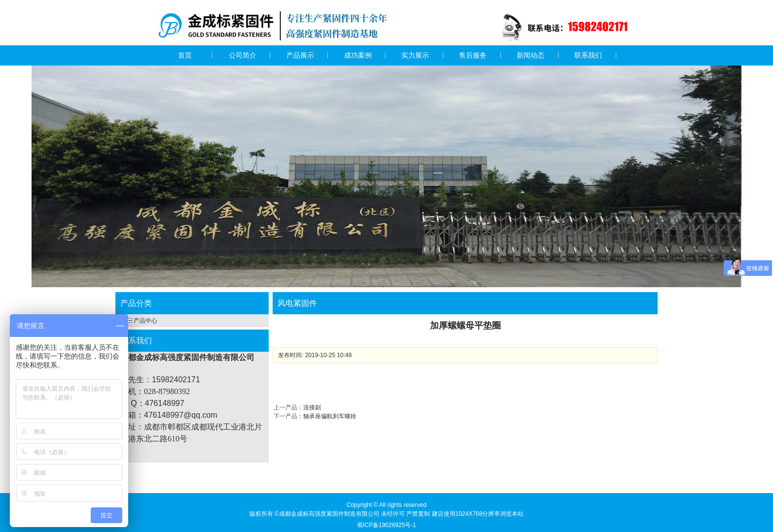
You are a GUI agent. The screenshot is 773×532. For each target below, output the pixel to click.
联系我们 (588, 55)
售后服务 (473, 55)
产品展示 (300, 55)
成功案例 (358, 55)
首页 (185, 55)
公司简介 (243, 55)
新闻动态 (530, 55)
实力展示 (415, 55)
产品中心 (145, 321)
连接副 (312, 407)
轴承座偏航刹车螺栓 (330, 416)
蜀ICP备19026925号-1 (386, 525)
